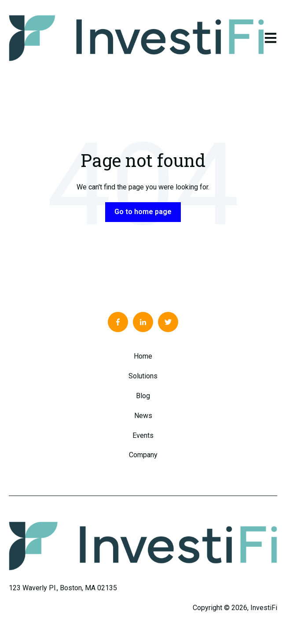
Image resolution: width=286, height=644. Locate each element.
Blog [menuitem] (143, 396)
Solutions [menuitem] (143, 376)
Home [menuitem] (143, 356)
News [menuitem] (143, 416)
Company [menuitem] (143, 455)
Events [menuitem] (143, 435)
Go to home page (143, 212)
